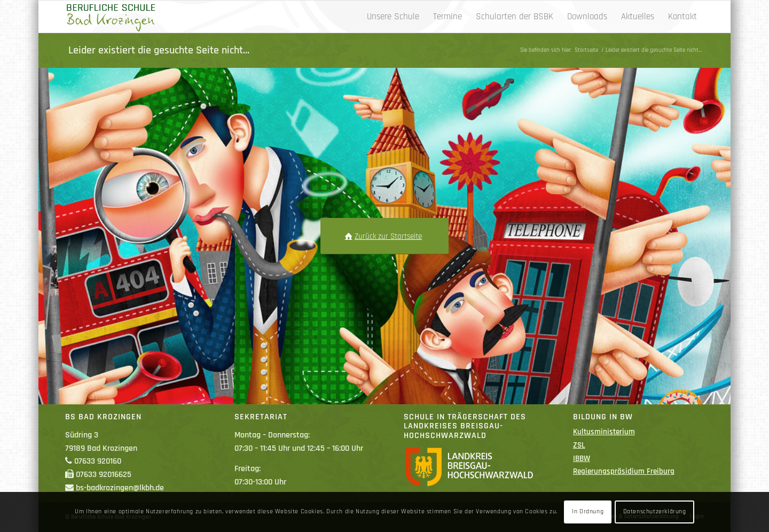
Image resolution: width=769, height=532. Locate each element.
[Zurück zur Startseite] (384, 236)
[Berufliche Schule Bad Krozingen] (111, 17)
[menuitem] (393, 17)
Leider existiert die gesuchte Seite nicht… (159, 50)
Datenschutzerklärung (655, 511)
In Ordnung (588, 511)
